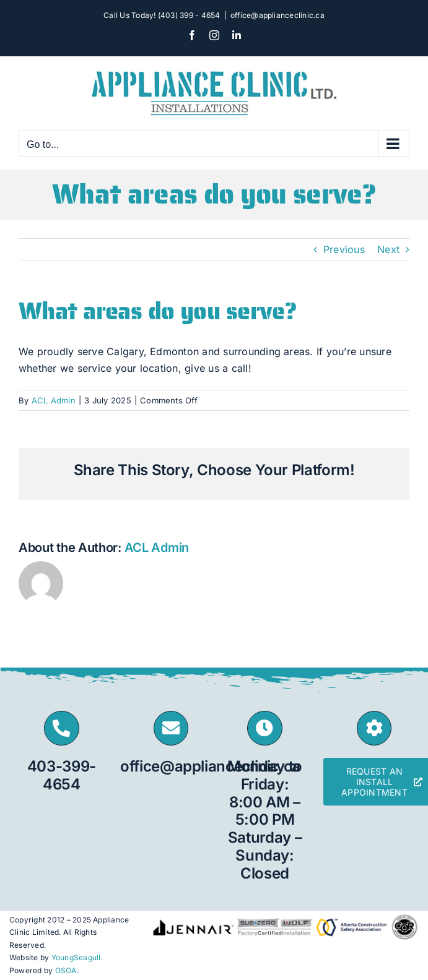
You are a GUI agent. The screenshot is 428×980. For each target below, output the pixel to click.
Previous (344, 249)
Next (388, 249)
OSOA (66, 970)
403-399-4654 (62, 775)
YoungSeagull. (77, 957)
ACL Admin (54, 400)
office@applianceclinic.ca (277, 15)
